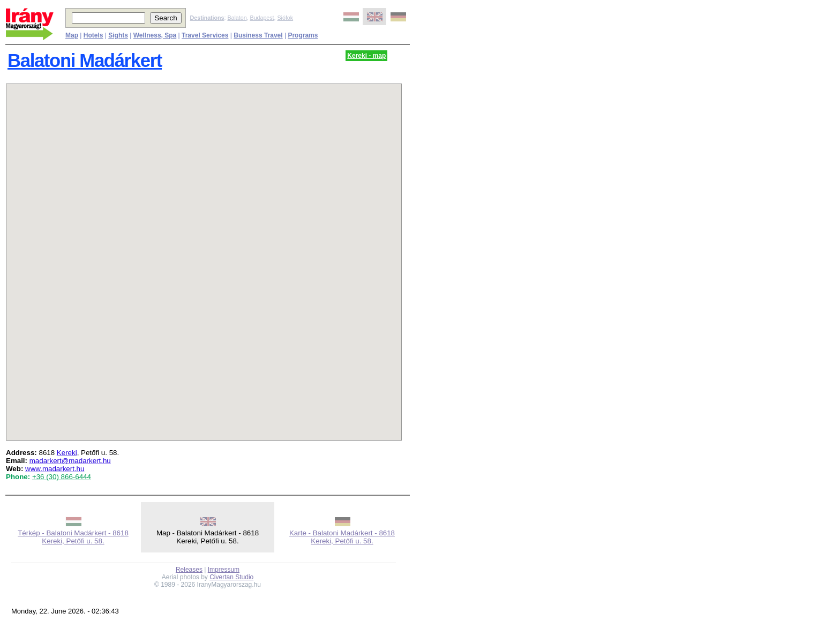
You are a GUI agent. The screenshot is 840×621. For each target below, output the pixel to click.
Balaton (237, 18)
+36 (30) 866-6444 (62, 477)
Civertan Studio (231, 577)
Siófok (285, 18)
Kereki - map (366, 56)
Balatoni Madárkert (85, 60)
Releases (189, 570)
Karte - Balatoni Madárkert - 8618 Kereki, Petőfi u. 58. (342, 537)
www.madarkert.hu (55, 469)
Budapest (262, 18)
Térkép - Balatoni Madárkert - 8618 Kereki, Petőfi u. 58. (73, 537)
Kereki (67, 453)
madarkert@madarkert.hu (70, 461)
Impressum (224, 570)
